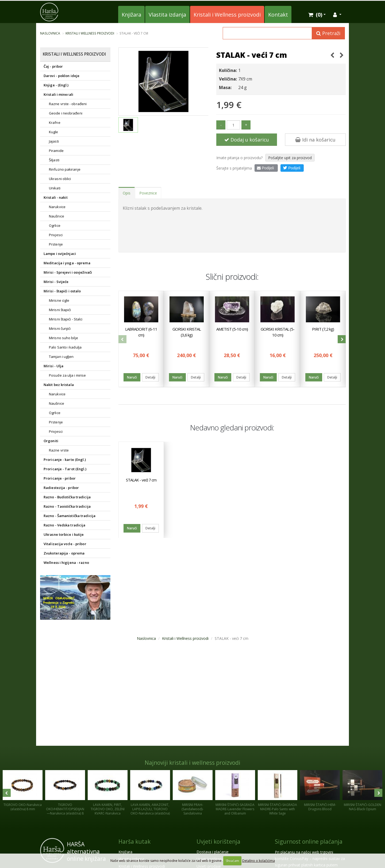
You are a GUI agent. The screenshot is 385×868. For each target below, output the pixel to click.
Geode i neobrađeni (66, 113)
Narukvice (57, 207)
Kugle (54, 132)
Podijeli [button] (292, 168)
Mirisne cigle (59, 300)
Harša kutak (134, 842)
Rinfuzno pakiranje (65, 169)
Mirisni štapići (60, 310)
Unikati (55, 188)
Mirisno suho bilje (63, 338)
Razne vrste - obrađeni (68, 104)
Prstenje (56, 244)
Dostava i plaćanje (213, 852)
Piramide (56, 151)
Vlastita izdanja (167, 15)
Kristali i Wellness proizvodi (227, 15)
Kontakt (278, 15)
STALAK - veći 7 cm (141, 480)
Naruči (132, 378)
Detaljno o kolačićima (259, 861)
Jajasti (54, 141)
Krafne (55, 123)
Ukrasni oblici (60, 179)
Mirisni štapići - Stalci (66, 319)
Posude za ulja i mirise (67, 375)
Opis (127, 193)
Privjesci (56, 235)
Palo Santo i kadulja (65, 347)
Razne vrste (59, 450)
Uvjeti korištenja (218, 842)
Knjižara (131, 15)
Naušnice (57, 216)
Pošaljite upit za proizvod (290, 158)
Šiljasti (54, 160)
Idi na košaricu (315, 140)
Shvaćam (232, 861)
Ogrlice (55, 225)
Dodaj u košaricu (247, 140)
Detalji (150, 378)
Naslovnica (50, 33)
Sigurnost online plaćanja (309, 842)
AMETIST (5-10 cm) (232, 329)
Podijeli (265, 168)
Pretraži (328, 33)
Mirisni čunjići (60, 328)
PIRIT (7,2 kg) (323, 329)
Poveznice (148, 193)
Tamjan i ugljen (61, 357)
